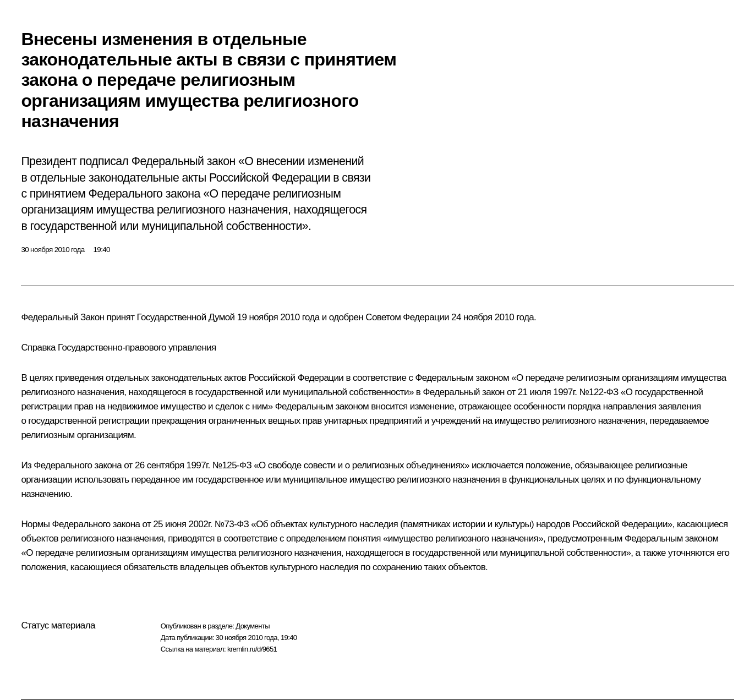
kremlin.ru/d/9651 (252, 649)
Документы (253, 626)
